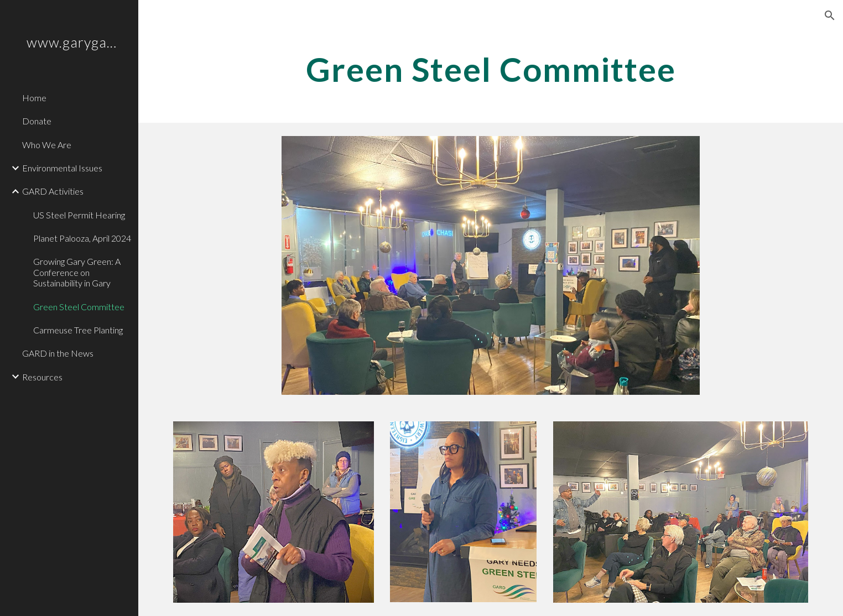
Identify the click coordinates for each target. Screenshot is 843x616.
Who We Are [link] (47, 145)
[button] (830, 15)
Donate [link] (37, 121)
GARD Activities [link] (53, 191)
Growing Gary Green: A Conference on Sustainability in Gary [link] (77, 272)
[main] (491, 69)
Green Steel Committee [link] (79, 307)
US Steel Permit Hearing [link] (79, 215)
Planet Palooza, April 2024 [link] (82, 238)
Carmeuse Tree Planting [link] (78, 330)
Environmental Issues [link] (62, 168)
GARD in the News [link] (58, 353)
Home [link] (34, 98)
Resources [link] (42, 377)
